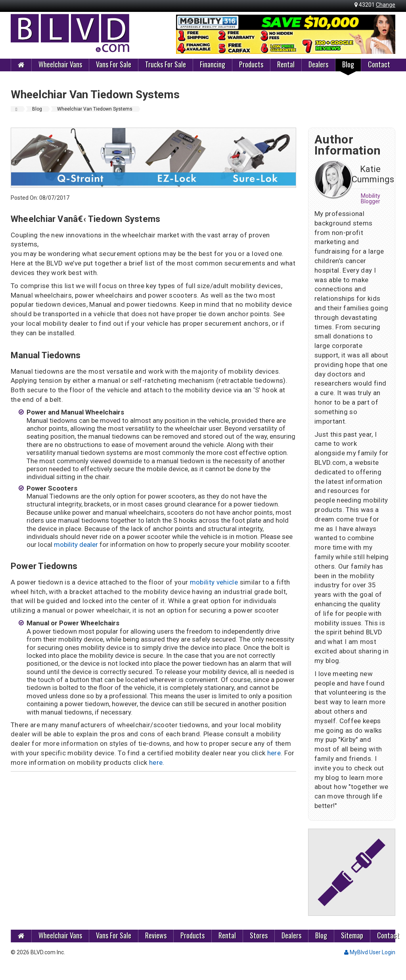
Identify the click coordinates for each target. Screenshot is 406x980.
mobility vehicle (214, 582)
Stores (259, 935)
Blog (348, 64)
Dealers (318, 64)
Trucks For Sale (166, 64)
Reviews (156, 935)
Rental (286, 64)
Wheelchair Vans (60, 64)
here (274, 753)
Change (386, 5)
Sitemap (352, 935)
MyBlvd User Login (370, 952)
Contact (379, 64)
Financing (213, 64)
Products (251, 64)
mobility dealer (76, 544)
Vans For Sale (114, 64)
